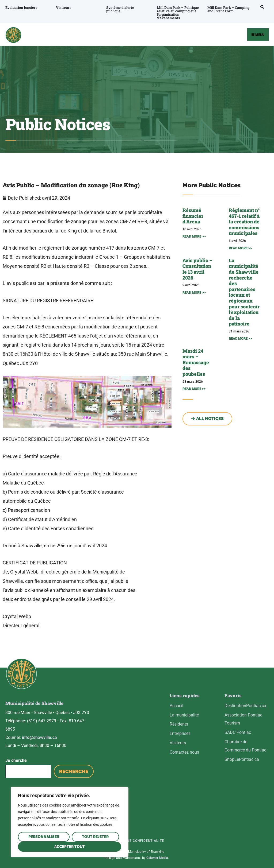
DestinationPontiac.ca (245, 706)
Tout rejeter (95, 837)
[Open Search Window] (261, 7)
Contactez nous (184, 752)
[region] (70, 822)
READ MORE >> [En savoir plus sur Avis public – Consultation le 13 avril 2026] (194, 292)
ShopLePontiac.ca (242, 759)
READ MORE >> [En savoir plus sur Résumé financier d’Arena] (194, 236)
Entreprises (180, 733)
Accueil (176, 706)
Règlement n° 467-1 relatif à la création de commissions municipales (244, 222)
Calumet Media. (157, 857)
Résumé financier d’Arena (193, 216)
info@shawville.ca (39, 736)
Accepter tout (70, 847)
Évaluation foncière (21, 7)
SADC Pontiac (238, 732)
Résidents (179, 724)
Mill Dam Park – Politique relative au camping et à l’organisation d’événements (177, 13)
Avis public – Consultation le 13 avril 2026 (197, 269)
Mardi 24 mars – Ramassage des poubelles (196, 362)
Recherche (74, 771)
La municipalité (184, 715)
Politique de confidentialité (136, 840)
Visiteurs (63, 7)
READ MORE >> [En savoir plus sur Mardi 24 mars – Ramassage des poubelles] (194, 389)
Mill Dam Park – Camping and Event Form (228, 9)
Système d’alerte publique (120, 9)
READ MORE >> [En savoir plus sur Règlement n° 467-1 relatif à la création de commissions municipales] (240, 248)
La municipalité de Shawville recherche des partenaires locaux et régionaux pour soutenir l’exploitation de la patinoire (244, 292)
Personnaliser (44, 837)
